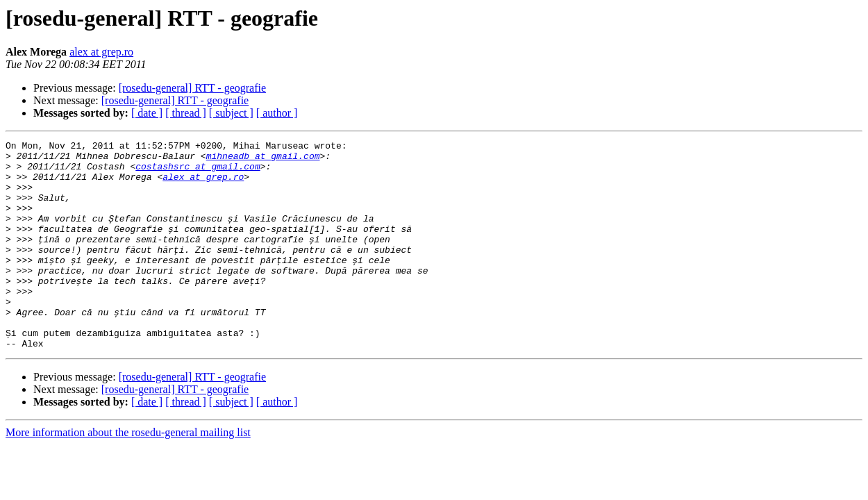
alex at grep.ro (101, 52)
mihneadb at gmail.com (263, 160)
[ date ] (147, 113)
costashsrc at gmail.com (198, 172)
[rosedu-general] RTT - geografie (192, 88)
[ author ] (277, 113)
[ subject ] (231, 113)
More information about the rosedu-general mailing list (128, 474)
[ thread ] (186, 113)
